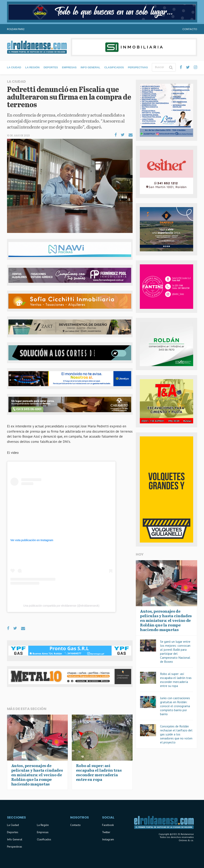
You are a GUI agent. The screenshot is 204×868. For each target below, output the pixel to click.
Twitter (106, 832)
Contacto (190, 29)
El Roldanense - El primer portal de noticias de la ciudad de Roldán (37, 47)
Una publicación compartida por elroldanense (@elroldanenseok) (61, 606)
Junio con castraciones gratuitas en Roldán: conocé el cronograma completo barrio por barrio (175, 706)
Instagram (108, 839)
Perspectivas (138, 67)
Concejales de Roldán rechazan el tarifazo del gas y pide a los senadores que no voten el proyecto (176, 734)
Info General (90, 67)
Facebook (108, 825)
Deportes (51, 67)
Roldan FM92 (16, 29)
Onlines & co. (186, 840)
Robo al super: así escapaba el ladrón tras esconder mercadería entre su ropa (176, 680)
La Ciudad (14, 67)
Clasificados (114, 67)
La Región (32, 67)
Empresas (69, 67)
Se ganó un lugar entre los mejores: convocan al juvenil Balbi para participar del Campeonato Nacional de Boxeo (175, 652)
